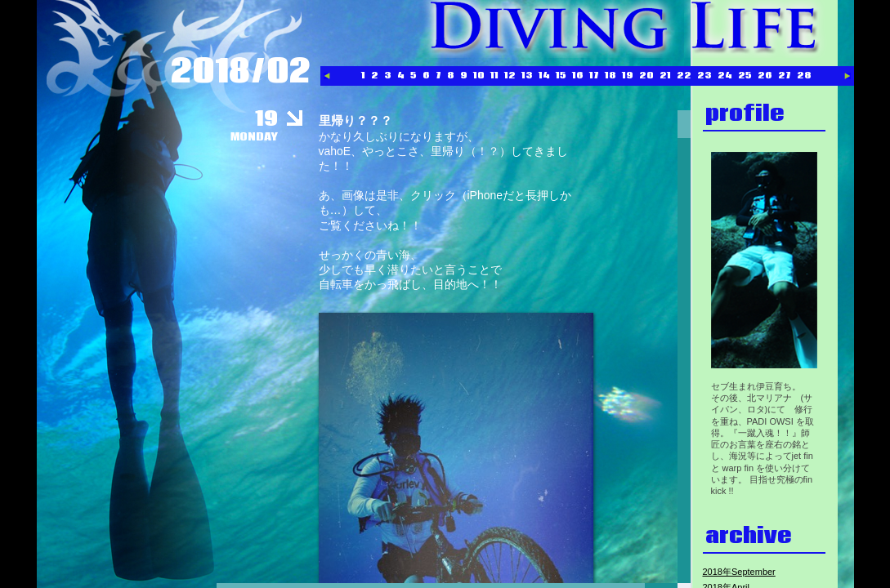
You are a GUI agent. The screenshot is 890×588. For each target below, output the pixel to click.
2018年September (739, 572)
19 (628, 76)
